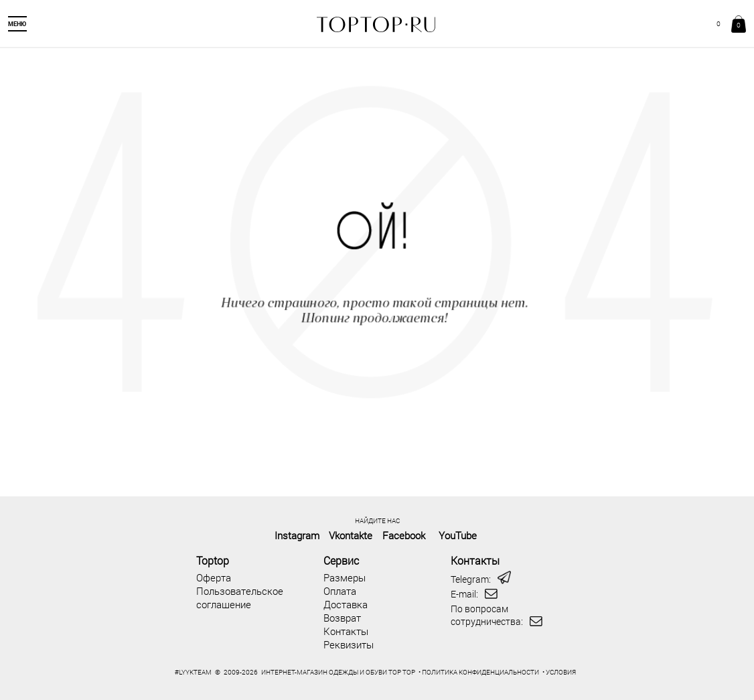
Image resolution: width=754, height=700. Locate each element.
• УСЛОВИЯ (559, 672)
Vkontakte (351, 535)
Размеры (345, 577)
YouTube (458, 535)
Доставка (346, 604)
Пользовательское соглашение (240, 598)
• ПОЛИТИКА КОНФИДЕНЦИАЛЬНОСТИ (479, 672)
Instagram (297, 535)
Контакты (346, 631)
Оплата (340, 591)
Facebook (404, 535)
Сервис (341, 560)
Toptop (213, 560)
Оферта (214, 577)
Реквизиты (349, 644)
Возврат (342, 618)
